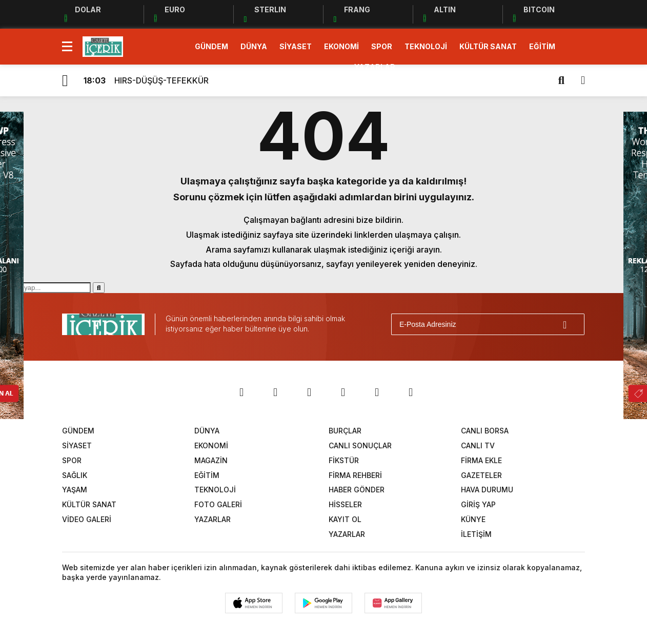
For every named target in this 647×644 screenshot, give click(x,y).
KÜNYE (473, 519)
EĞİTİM (542, 46)
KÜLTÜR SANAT (488, 46)
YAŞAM (75, 490)
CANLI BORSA (485, 431)
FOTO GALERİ (218, 504)
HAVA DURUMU (487, 490)
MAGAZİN (211, 460)
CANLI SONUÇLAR (360, 445)
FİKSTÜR (344, 460)
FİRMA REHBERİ (355, 475)
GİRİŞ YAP (478, 504)
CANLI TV (478, 445)
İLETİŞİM (476, 534)
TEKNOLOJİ (426, 46)
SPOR (382, 46)
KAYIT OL (345, 519)
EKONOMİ (341, 46)
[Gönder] (572, 324)
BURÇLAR (345, 431)
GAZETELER (481, 475)
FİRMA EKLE (481, 460)
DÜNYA (254, 46)
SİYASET (296, 46)
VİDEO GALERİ (87, 519)
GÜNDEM (211, 46)
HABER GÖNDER (357, 490)
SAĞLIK (75, 475)
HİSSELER (345, 504)
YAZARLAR (375, 67)
